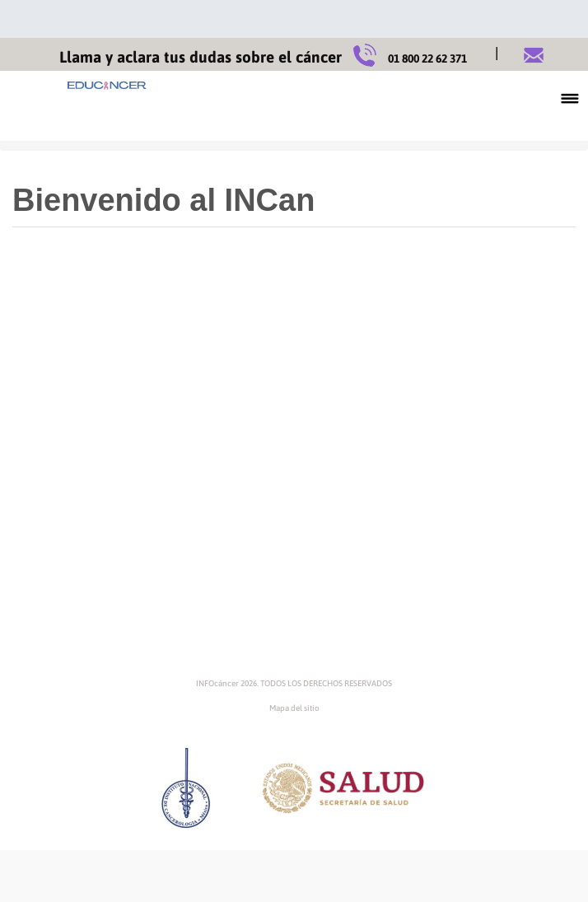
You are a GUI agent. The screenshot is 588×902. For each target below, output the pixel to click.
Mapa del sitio (294, 708)
